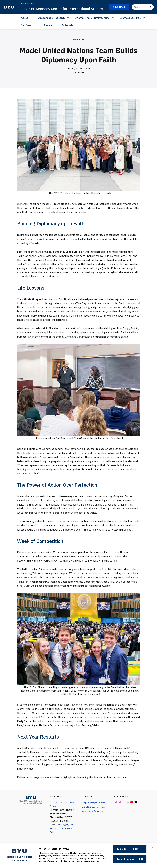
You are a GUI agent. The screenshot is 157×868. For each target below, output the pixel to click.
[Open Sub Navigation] (32, 23)
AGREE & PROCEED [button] (130, 859)
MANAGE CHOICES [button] (130, 849)
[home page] (9, 10)
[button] (152, 848)
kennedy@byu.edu (66, 830)
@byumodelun (44, 782)
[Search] (143, 10)
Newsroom (79, 45)
